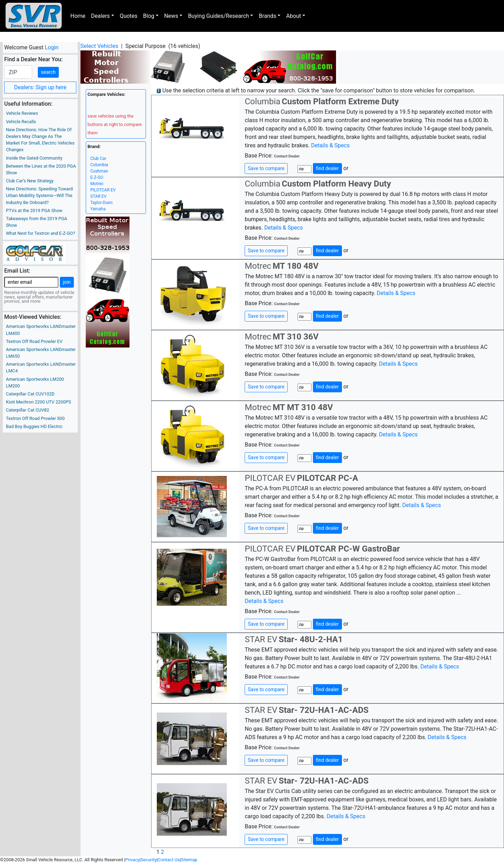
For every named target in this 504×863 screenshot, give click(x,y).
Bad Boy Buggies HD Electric (34, 426)
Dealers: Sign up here (40, 87)
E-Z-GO (97, 177)
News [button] (171, 16)
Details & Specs (330, 145)
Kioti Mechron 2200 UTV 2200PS (38, 402)
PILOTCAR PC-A (327, 478)
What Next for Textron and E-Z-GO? (40, 233)
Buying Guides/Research (218, 16)
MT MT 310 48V (303, 407)
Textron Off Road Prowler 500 (35, 418)
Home (78, 16)
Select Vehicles (99, 46)
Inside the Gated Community (34, 158)
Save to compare (266, 168)
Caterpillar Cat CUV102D (30, 394)
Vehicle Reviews (22, 113)
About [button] (293, 16)
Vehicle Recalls (21, 122)
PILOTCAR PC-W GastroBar (348, 549)
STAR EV (98, 196)
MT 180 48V (296, 266)
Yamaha (98, 209)
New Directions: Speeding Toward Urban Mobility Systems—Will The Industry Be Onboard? (39, 195)
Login (52, 47)
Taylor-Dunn (101, 203)
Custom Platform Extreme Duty (340, 101)
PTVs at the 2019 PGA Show (34, 211)
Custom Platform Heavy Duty (336, 184)
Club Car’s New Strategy (30, 181)
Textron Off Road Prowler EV (34, 341)
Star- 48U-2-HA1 (311, 639)
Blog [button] (149, 16)
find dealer (327, 168)
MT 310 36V (296, 337)
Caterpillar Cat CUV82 (27, 410)
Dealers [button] (100, 16)
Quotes (129, 16)
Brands (267, 16)
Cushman (99, 171)
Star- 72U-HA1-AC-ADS (324, 710)
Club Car (98, 159)
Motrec (97, 184)
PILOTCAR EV (103, 190)
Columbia (99, 165)
